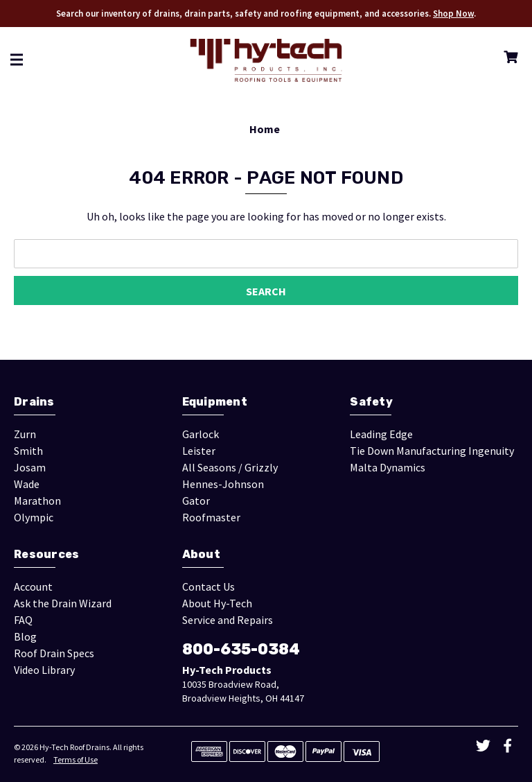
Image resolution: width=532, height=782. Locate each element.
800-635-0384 (241, 649)
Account (33, 586)
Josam (30, 467)
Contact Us (209, 586)
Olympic (34, 517)
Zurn (25, 434)
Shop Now (453, 14)
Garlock (201, 434)
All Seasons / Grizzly (230, 467)
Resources (46, 554)
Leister (199, 451)
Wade (27, 484)
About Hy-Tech (217, 603)
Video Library (44, 670)
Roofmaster (211, 517)
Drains (34, 402)
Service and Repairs (228, 620)
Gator (196, 501)
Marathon (37, 501)
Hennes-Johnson (223, 484)
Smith (28, 451)
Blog (25, 636)
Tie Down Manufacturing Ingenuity (432, 451)
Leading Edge (381, 434)
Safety (371, 402)
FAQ (23, 620)
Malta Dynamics (388, 467)
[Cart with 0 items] (508, 59)
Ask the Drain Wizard (63, 603)
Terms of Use (76, 759)
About (201, 554)
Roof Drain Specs (54, 653)
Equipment (215, 402)
